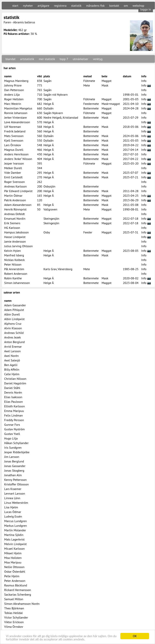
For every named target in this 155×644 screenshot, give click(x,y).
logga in (146, 9)
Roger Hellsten (14, 99)
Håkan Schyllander (16, 443)
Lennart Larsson (15, 493)
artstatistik (27, 59)
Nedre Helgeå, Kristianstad (61, 117)
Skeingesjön (51, 218)
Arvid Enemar (13, 346)
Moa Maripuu (13, 562)
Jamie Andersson (15, 241)
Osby (47, 232)
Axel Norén (11, 356)
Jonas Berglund (14, 461)
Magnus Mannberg (16, 81)
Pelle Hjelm (12, 576)
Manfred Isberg (14, 255)
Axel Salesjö (12, 360)
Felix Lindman (13, 415)
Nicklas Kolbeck (14, 260)
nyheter (28, 6)
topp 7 (64, 59)
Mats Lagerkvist (14, 539)
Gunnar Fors (12, 425)
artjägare (43, 6)
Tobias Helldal (13, 613)
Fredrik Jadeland (15, 131)
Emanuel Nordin (15, 218)
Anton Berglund (14, 342)
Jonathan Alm (13, 475)
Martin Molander (15, 530)
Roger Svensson (14, 182)
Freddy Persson (14, 420)
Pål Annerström (14, 269)
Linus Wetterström (16, 503)
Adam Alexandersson (18, 205)
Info (144, 81)
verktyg (98, 59)
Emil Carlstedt (13, 177)
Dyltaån (48, 108)
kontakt (114, 6)
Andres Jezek (13, 337)
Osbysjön (49, 186)
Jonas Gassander (15, 466)
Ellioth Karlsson (14, 406)
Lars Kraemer (13, 489)
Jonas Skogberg (14, 470)
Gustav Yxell (12, 434)
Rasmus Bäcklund (16, 585)
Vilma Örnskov (14, 627)
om (126, 6)
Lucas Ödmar (13, 512)
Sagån (47, 81)
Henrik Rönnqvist (15, 209)
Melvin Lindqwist (15, 544)
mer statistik (47, 59)
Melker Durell (13, 168)
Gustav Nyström (14, 429)
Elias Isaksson (13, 397)
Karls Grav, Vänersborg (58, 269)
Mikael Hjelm (13, 553)
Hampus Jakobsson (16, 232)
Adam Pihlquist (14, 310)
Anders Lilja (12, 95)
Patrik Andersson (15, 200)
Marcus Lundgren (15, 521)
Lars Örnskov (13, 145)
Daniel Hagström (15, 383)
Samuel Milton (14, 599)
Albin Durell (12, 314)
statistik (76, 6)
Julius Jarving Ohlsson (18, 246)
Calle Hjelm (12, 374)
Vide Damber (13, 173)
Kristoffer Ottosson (16, 484)
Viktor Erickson (14, 622)
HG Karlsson (12, 228)
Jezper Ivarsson (14, 163)
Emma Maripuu (14, 411)
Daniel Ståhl (12, 388)
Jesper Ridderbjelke (17, 452)
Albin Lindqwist (14, 319)
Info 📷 (146, 85)
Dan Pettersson (14, 90)
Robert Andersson (16, 274)
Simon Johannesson (17, 283)
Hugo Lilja (11, 438)
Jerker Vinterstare (15, 117)
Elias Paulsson (13, 402)
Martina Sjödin (14, 535)
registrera (60, 6)
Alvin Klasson (13, 328)
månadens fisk (95, 6)
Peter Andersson (15, 581)
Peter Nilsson (13, 264)
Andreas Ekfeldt (14, 214)
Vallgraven (50, 209)
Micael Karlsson (14, 549)
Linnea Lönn (12, 498)
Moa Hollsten (13, 558)
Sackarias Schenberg (18, 594)
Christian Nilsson (15, 379)
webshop (138, 6)
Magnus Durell (14, 150)
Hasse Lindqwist (15, 237)
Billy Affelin (12, 369)
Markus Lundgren (15, 526)
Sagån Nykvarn (53, 113)
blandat (11, 59)
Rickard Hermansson (18, 590)
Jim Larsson (12, 457)
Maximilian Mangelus (18, 108)
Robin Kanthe (13, 278)
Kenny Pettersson (15, 480)
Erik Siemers (12, 223)
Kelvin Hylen (13, 251)
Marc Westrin (13, 104)
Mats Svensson (14, 136)
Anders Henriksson (16, 154)
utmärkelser (80, 59)
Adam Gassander (15, 305)
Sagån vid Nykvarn (55, 95)
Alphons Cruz (13, 324)
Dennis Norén (13, 392)
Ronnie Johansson (16, 113)
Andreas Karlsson (15, 186)
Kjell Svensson (14, 140)
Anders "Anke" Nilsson (18, 159)
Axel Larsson (12, 351)
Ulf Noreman (13, 127)
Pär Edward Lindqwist (18, 191)
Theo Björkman (14, 608)
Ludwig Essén (13, 516)
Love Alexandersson (17, 122)
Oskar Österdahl (15, 571)
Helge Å (49, 104)
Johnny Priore (13, 85)
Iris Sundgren (13, 448)
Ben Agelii (11, 365)
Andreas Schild (14, 333)
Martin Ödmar (13, 196)
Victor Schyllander (16, 617)
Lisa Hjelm (11, 507)
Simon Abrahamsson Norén (22, 604)
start (15, 6)
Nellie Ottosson (14, 567)
